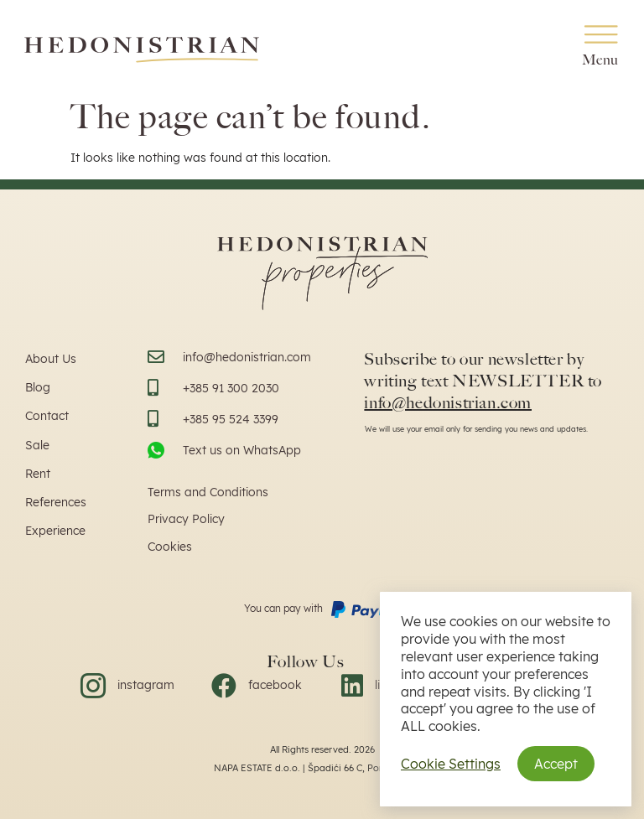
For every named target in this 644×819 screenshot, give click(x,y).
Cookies (170, 547)
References (56, 502)
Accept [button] (556, 764)
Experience (55, 531)
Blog (38, 387)
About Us (51, 359)
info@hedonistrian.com (448, 403)
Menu (600, 60)
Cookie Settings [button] (451, 764)
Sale (37, 445)
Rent (38, 474)
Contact (47, 416)
